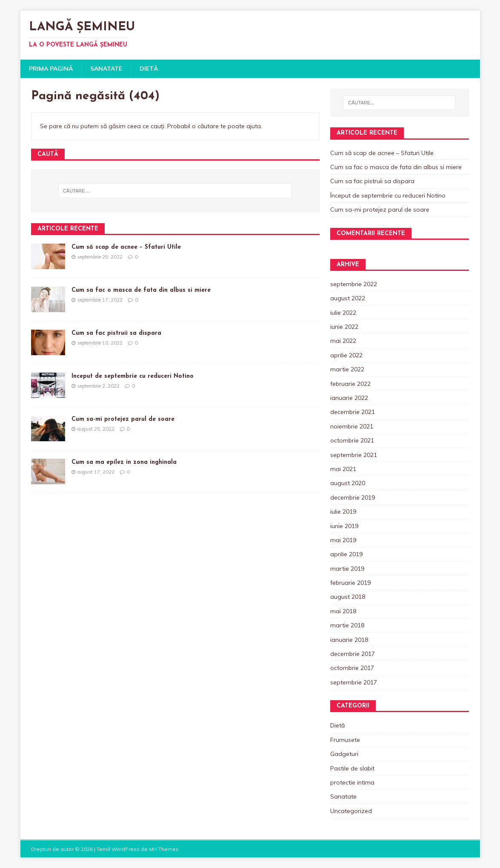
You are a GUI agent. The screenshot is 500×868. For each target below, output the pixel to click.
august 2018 (348, 597)
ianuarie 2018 (349, 640)
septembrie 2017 (354, 682)
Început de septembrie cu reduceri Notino (133, 376)
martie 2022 (347, 369)
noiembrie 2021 (352, 426)
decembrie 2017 (353, 654)
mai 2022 (343, 341)
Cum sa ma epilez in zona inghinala (124, 462)
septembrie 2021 (354, 455)
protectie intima (352, 782)
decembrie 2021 (353, 412)
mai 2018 (343, 611)
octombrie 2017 (352, 668)
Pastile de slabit (352, 768)
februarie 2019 (350, 583)
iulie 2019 (343, 512)
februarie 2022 (350, 384)
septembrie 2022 (354, 284)
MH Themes (164, 849)
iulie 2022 (343, 313)
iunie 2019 (344, 526)
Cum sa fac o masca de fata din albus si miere (141, 290)
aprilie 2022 (346, 355)
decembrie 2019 (353, 497)
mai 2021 (343, 469)
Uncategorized (351, 811)
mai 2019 (343, 540)
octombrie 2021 (352, 440)
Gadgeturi (344, 754)
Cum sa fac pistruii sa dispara (116, 333)
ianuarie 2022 (349, 398)
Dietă (149, 69)
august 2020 (348, 483)
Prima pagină (51, 69)
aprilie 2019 (346, 554)
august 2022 (348, 298)
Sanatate (106, 69)
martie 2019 (347, 569)
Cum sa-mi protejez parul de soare (123, 419)
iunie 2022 (344, 327)
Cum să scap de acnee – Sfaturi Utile (126, 247)
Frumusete (345, 740)
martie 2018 (347, 625)
